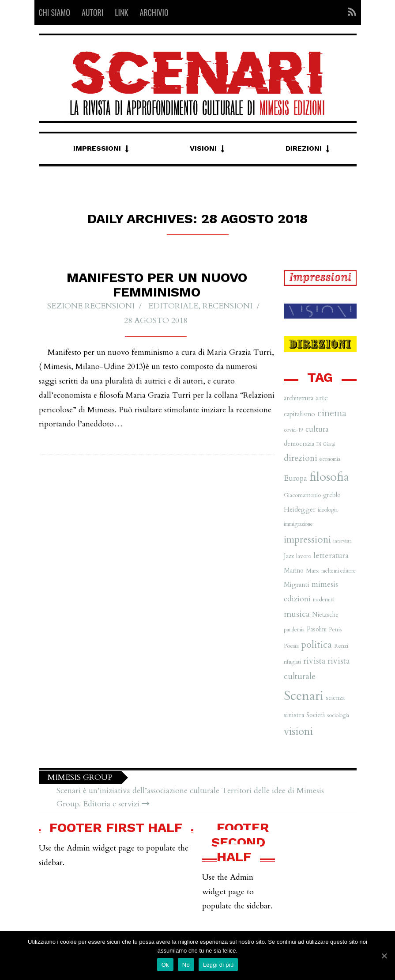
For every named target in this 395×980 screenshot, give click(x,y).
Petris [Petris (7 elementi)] (335, 630)
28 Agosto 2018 (156, 321)
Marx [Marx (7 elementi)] (312, 571)
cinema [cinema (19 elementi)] (332, 413)
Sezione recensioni (91, 306)
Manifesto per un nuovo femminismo (157, 285)
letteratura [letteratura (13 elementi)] (331, 556)
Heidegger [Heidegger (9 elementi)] (300, 510)
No (186, 965)
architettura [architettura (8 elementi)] (299, 398)
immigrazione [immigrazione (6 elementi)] (298, 524)
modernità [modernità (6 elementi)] (324, 600)
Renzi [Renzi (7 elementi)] (341, 646)
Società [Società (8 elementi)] (316, 715)
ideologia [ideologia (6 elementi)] (328, 510)
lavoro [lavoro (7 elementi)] (304, 556)
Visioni (203, 148)
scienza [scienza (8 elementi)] (335, 698)
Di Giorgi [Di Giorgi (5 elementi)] (326, 444)
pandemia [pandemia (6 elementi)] (294, 630)
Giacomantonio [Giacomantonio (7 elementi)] (302, 495)
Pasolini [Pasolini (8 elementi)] (317, 629)
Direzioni (304, 148)
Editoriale (173, 306)
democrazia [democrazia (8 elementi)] (299, 444)
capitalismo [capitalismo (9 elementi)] (299, 414)
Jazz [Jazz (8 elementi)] (289, 556)
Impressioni (97, 148)
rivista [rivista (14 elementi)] (314, 661)
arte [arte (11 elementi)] (322, 398)
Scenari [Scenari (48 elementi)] (304, 696)
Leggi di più (218, 965)
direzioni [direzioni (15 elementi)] (301, 458)
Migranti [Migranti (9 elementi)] (297, 585)
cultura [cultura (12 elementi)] (317, 429)
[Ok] (384, 956)
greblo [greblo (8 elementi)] (332, 495)
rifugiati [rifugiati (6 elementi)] (292, 662)
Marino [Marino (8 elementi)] (294, 571)
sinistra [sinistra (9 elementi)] (294, 715)
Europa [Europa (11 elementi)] (295, 478)
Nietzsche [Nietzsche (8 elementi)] (325, 615)
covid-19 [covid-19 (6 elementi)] (293, 430)
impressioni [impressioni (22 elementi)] (307, 539)
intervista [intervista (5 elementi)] (342, 541)
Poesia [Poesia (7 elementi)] (291, 646)
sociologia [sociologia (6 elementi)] (338, 715)
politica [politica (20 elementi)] (316, 645)
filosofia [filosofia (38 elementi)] (329, 477)
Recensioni (228, 306)
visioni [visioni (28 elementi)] (298, 731)
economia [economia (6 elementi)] (330, 459)
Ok (165, 965)
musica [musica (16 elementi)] (297, 614)
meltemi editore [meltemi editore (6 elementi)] (339, 571)
